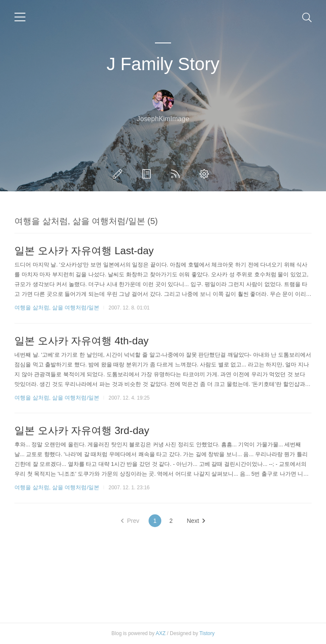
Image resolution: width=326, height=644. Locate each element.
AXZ (161, 633)
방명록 (148, 174)
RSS (177, 174)
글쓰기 (119, 174)
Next (196, 521)
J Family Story (163, 64)
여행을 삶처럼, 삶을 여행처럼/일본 (57, 308)
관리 (206, 174)
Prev (130, 521)
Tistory (207, 633)
